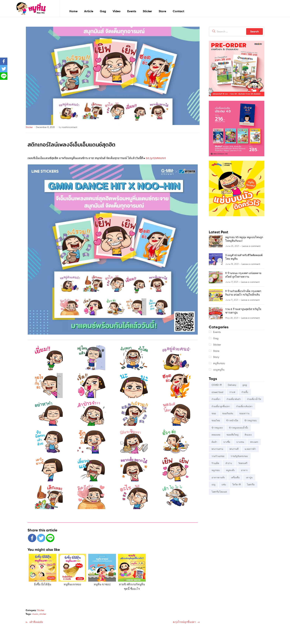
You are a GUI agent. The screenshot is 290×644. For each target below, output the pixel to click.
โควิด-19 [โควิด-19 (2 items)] (236, 484)
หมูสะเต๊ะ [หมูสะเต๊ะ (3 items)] (230, 470)
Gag (103, 11)
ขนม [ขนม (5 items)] (214, 413)
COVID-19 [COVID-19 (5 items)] (217, 385)
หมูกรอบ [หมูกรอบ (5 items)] (216, 470)
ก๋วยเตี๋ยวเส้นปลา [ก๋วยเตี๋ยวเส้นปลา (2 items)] (244, 406)
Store (162, 11)
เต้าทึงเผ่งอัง (36, 622)
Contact (178, 11)
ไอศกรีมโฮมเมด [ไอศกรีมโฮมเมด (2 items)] (219, 492)
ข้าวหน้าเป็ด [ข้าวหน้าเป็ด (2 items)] (232, 420)
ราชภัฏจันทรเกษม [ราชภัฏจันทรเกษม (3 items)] (239, 456)
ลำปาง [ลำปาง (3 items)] (229, 463)
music (35, 614)
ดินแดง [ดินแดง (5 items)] (248, 435)
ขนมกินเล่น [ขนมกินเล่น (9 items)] (228, 413)
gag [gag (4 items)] (245, 385)
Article (89, 11)
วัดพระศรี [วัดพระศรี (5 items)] (243, 463)
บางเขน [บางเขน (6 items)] (240, 442)
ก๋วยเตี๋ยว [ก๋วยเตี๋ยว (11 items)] (216, 399)
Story (216, 357)
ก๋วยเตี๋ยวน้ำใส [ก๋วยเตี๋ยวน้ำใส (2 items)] (254, 399)
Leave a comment (251, 246)
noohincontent (70, 127)
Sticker (147, 11)
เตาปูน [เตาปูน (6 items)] (249, 477)
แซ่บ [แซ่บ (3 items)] (224, 484)
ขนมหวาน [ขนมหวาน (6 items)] (244, 413)
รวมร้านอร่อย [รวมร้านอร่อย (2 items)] (218, 456)
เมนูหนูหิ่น (219, 369)
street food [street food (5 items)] (217, 392)
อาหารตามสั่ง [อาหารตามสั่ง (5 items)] (218, 477)
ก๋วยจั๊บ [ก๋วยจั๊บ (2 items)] (245, 392)
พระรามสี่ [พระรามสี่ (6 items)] (234, 449)
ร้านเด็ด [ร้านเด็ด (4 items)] (215, 463)
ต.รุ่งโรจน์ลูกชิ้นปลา (184, 622)
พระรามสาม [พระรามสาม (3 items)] (217, 449)
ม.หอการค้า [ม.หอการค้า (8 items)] (250, 449)
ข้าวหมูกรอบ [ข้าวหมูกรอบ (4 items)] (251, 420)
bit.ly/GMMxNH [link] (156, 158)
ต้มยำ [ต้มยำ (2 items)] (214, 442)
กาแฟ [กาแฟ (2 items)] (232, 392)
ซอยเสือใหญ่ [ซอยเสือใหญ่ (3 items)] (232, 435)
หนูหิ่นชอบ (219, 363)
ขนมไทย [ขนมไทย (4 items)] (216, 420)
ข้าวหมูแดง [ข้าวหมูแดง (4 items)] (217, 428)
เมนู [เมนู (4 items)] (213, 484)
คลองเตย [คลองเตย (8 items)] (216, 435)
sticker (43, 614)
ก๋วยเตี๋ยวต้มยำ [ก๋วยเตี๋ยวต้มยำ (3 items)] (234, 399)
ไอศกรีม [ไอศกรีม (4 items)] (251, 484)
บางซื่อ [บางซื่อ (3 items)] (227, 442)
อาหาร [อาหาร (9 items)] (244, 470)
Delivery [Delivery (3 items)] (232, 385)
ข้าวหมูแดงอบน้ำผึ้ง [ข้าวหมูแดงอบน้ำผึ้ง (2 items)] (238, 428)
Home (73, 11)
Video (117, 11)
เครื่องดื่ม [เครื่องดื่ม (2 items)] (235, 477)
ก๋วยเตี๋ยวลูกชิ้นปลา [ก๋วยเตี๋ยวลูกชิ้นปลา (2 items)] (221, 406)
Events (132, 11)
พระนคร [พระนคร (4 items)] (254, 442)
